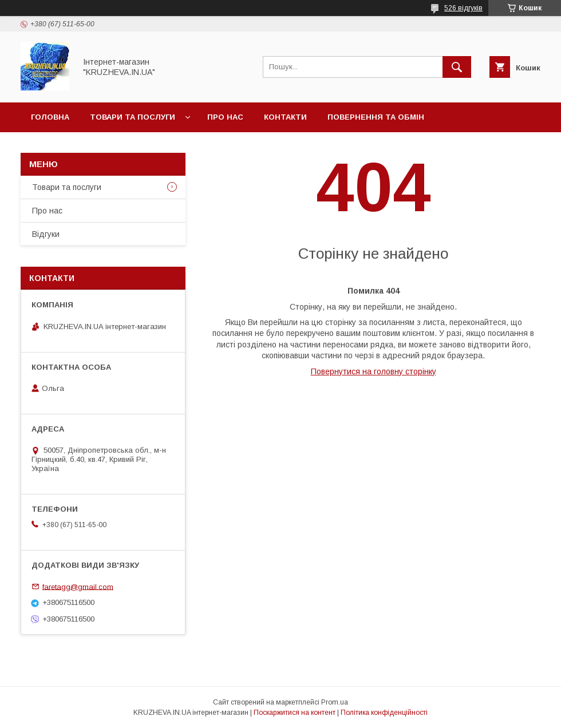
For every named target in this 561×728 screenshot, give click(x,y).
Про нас (225, 117)
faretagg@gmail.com (78, 586)
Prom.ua (335, 702)
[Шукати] (457, 67)
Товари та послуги (133, 117)
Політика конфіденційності (384, 713)
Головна (50, 117)
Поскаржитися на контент (295, 713)
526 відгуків (463, 8)
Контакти (285, 117)
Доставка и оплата (74, 147)
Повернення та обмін (376, 117)
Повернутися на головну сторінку (374, 371)
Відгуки (46, 234)
